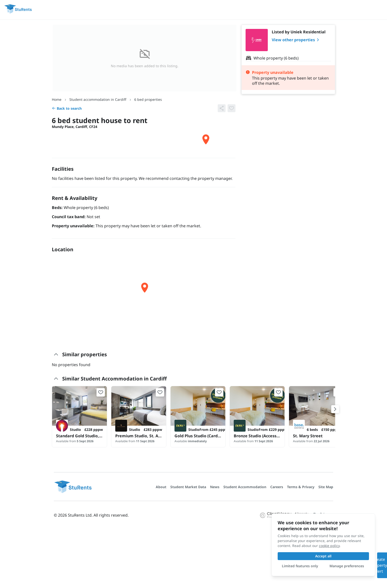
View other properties (296, 40)
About (161, 487)
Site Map (326, 487)
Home (57, 99)
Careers (277, 487)
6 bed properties (148, 99)
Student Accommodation (245, 487)
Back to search (67, 108)
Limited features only (300, 566)
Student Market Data (188, 487)
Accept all (323, 556)
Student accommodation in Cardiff (98, 99)
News (215, 487)
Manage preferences (347, 566)
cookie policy (329, 546)
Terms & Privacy (301, 487)
